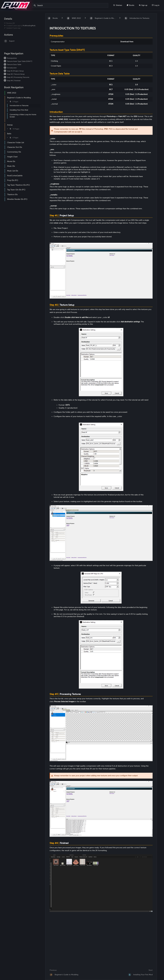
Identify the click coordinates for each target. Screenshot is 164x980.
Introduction (12, 68)
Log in (156, 5)
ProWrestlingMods (29, 26)
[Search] (35, 6)
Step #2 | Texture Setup (16, 74)
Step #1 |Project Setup (15, 71)
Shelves (118, 5)
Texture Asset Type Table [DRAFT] (20, 61)
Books (130, 5)
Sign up (143, 5)
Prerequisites (12, 58)
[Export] (22, 41)
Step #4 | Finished (14, 81)
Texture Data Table (14, 64)
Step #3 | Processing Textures (18, 77)
